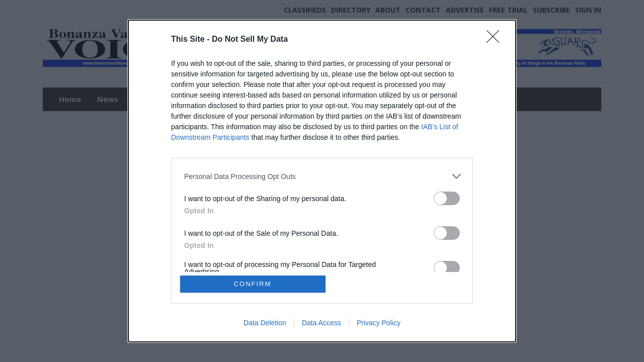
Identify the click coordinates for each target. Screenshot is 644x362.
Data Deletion (265, 323)
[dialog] (322, 181)
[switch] (447, 198)
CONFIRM (253, 284)
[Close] (496, 40)
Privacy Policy (379, 323)
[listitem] (322, 176)
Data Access (321, 323)
